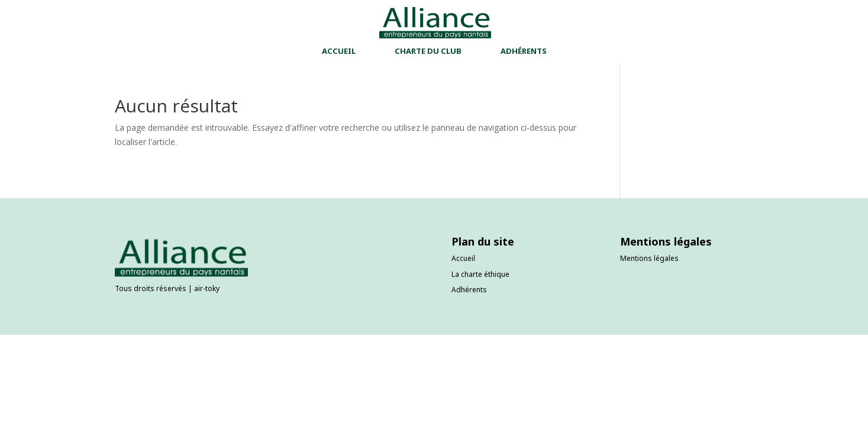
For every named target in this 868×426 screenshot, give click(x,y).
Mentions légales (649, 258)
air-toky (207, 288)
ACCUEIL (339, 51)
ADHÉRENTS (524, 51)
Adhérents (469, 290)
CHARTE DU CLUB (428, 51)
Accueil (463, 258)
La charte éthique (480, 274)
